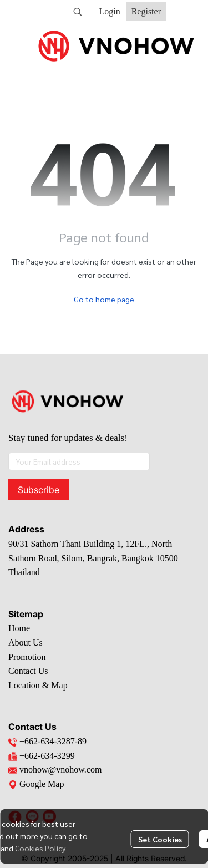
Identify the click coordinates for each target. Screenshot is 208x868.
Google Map (36, 784)
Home (19, 628)
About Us (26, 643)
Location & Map (38, 685)
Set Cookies (160, 839)
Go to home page (104, 299)
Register (146, 11)
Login (109, 11)
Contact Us (28, 671)
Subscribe (39, 490)
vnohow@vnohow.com (60, 770)
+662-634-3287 (47, 741)
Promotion (27, 657)
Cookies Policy (40, 848)
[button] (78, 12)
